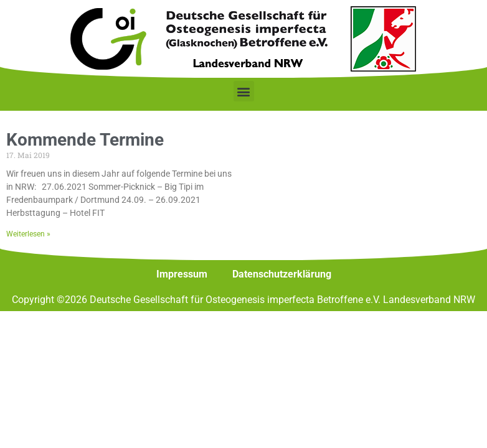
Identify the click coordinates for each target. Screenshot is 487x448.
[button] (244, 91)
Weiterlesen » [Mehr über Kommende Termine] (28, 234)
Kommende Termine (85, 140)
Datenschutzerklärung (282, 274)
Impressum (182, 274)
